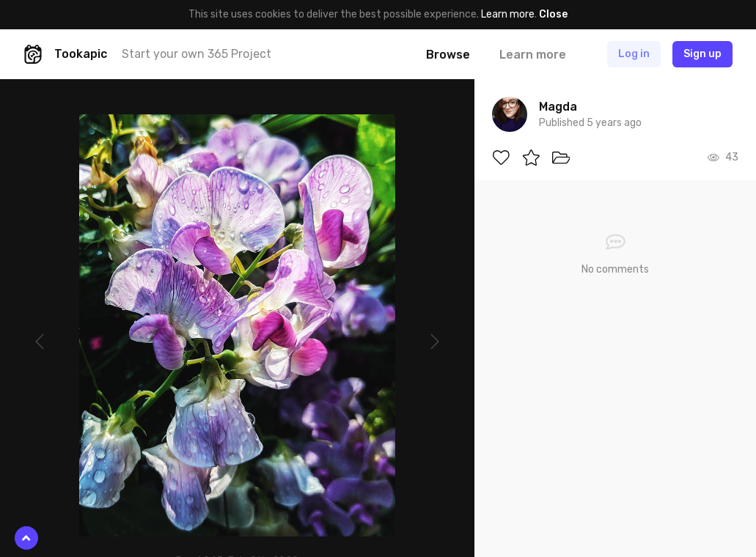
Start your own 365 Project (197, 54)
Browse (448, 55)
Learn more (508, 14)
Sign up (702, 54)
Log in (634, 54)
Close (553, 14)
